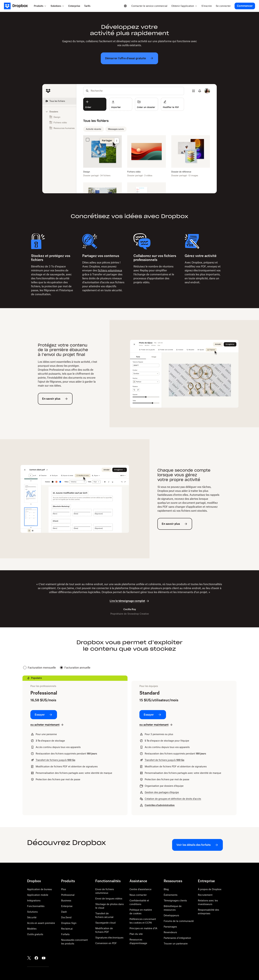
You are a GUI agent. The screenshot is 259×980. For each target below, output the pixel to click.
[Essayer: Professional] (44, 715)
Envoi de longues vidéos (109, 898)
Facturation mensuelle (39, 668)
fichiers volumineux (110, 270)
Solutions (32, 912)
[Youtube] (44, 958)
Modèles (32, 929)
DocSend (66, 917)
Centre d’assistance (140, 889)
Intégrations (34, 900)
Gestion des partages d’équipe (162, 792)
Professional (68, 895)
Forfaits (65, 934)
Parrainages (170, 927)
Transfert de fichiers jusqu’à (55, 760)
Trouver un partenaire (176, 944)
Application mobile (38, 895)
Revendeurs (170, 932)
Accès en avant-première (41, 923)
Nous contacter (138, 895)
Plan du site (136, 934)
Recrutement (205, 895)
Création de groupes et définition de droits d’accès (173, 799)
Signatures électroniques (109, 938)
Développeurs (171, 915)
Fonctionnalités (36, 906)
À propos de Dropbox (210, 889)
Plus (64, 889)
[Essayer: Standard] (153, 715)
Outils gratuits (35, 934)
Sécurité (32, 917)
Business (66, 900)
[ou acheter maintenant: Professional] (47, 725)
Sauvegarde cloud (105, 923)
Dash (64, 912)
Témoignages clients (175, 900)
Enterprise (67, 906)
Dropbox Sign (69, 923)
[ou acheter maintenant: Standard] (156, 725)
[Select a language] (125, 6)
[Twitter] (29, 958)
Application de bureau (40, 889)
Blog (166, 889)
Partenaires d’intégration (177, 938)
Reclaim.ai (67, 929)
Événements (171, 895)
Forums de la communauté (179, 921)
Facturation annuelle (75, 668)
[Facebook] (36, 958)
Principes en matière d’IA (143, 928)
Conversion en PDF (106, 943)
